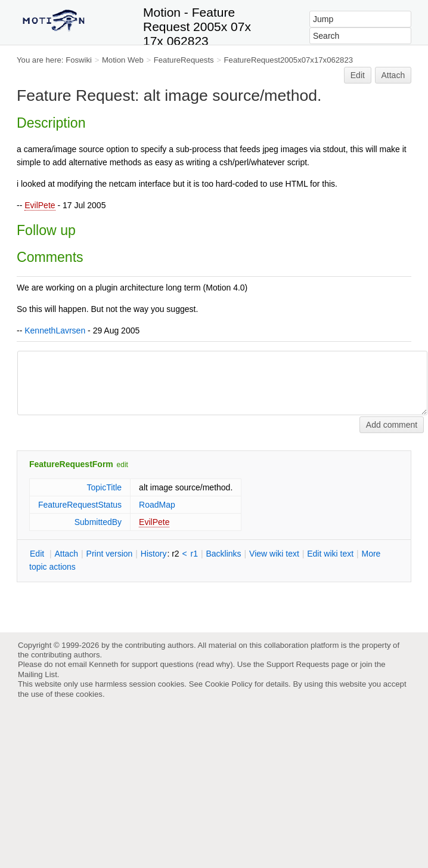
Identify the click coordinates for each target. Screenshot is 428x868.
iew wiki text (274, 554)
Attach (393, 75)
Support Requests (298, 664)
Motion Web (123, 60)
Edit (358, 75)
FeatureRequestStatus (80, 505)
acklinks (223, 554)
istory (154, 554)
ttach (66, 554)
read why (214, 664)
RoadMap (157, 505)
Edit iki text (330, 554)
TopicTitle (104, 487)
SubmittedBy (98, 522)
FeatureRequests (184, 60)
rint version (110, 554)
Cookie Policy (229, 684)
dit (38, 554)
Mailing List (38, 674)
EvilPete (40, 205)
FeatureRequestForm (71, 464)
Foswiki (79, 60)
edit (122, 465)
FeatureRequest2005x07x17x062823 (289, 60)
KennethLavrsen (55, 330)
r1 (194, 554)
